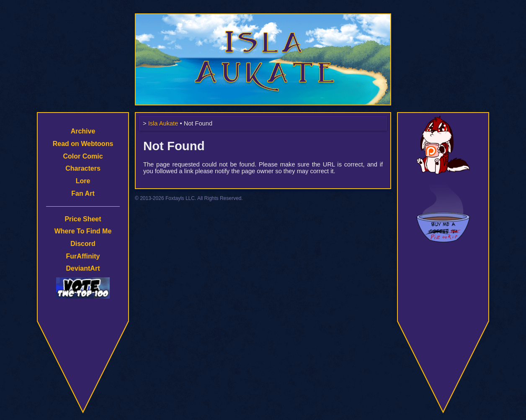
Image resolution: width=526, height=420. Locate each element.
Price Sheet (83, 219)
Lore (83, 181)
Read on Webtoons (83, 144)
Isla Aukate (263, 18)
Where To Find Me (83, 231)
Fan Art (83, 193)
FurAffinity (83, 256)
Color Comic (83, 156)
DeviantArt (83, 268)
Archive (83, 131)
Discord (83, 244)
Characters (83, 168)
